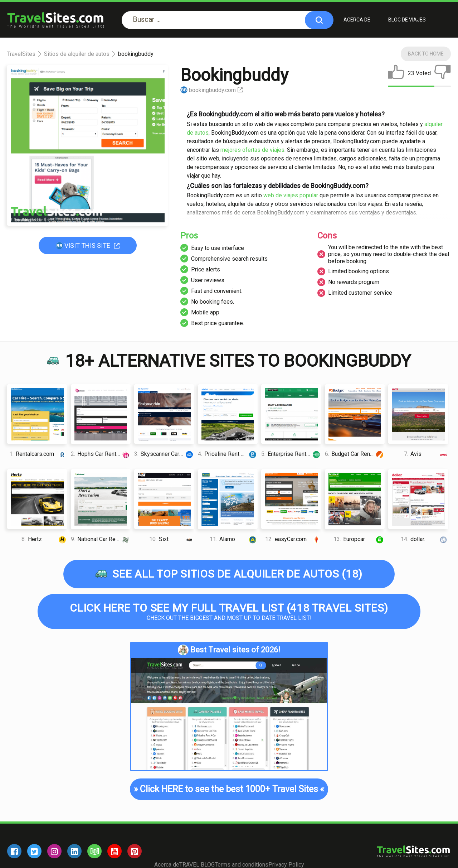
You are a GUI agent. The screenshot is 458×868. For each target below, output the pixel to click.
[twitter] (34, 851)
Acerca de (357, 20)
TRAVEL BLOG (197, 865)
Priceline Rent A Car (228, 454)
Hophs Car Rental (101, 454)
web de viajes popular (291, 196)
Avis (426, 454)
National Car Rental (101, 539)
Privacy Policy (286, 865)
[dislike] (443, 73)
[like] (396, 73)
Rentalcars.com (38, 454)
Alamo (234, 539)
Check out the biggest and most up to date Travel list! (229, 611)
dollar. (425, 539)
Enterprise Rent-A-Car (291, 454)
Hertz (44, 539)
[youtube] (114, 851)
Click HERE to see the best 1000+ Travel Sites (229, 789)
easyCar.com (293, 539)
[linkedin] (74, 851)
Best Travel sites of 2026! (229, 650)
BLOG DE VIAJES (407, 20)
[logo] (55, 20)
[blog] (94, 851)
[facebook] (14, 851)
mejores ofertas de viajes (252, 150)
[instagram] (54, 851)
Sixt (172, 539)
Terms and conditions (242, 865)
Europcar (359, 539)
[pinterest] (135, 851)
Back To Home (426, 54)
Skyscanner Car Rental (164, 454)
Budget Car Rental (355, 454)
